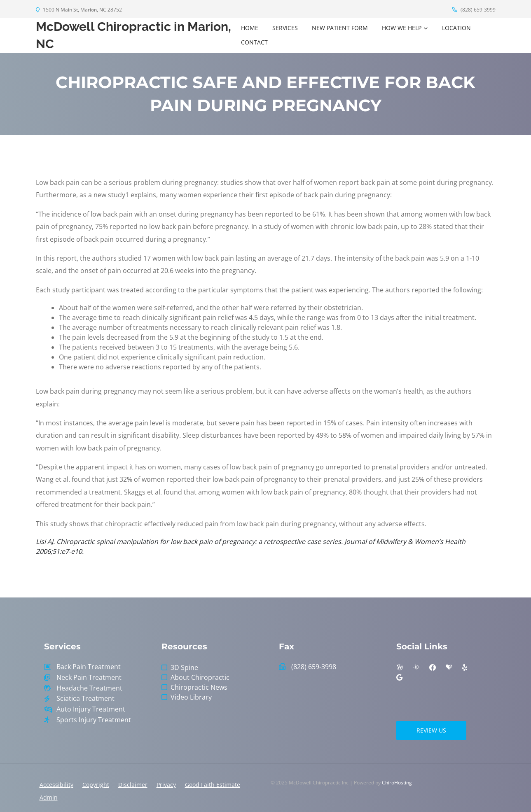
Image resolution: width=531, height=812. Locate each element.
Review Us (431, 730)
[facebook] (433, 667)
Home (250, 28)
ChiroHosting (397, 783)
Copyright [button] (96, 785)
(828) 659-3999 (474, 10)
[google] (399, 677)
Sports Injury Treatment (94, 720)
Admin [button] (49, 797)
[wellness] (400, 667)
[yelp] (465, 667)
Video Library (191, 697)
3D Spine (184, 667)
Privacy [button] (166, 785)
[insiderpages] (416, 667)
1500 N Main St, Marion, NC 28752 (79, 10)
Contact (254, 42)
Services (285, 28)
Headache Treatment (89, 688)
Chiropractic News (199, 687)
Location (456, 28)
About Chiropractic (200, 677)
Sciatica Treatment (85, 699)
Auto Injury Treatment (91, 709)
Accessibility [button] (56, 785)
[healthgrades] (449, 667)
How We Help (402, 28)
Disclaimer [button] (133, 785)
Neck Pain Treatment (89, 678)
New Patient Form (340, 28)
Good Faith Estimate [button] (213, 785)
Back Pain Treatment (89, 667)
